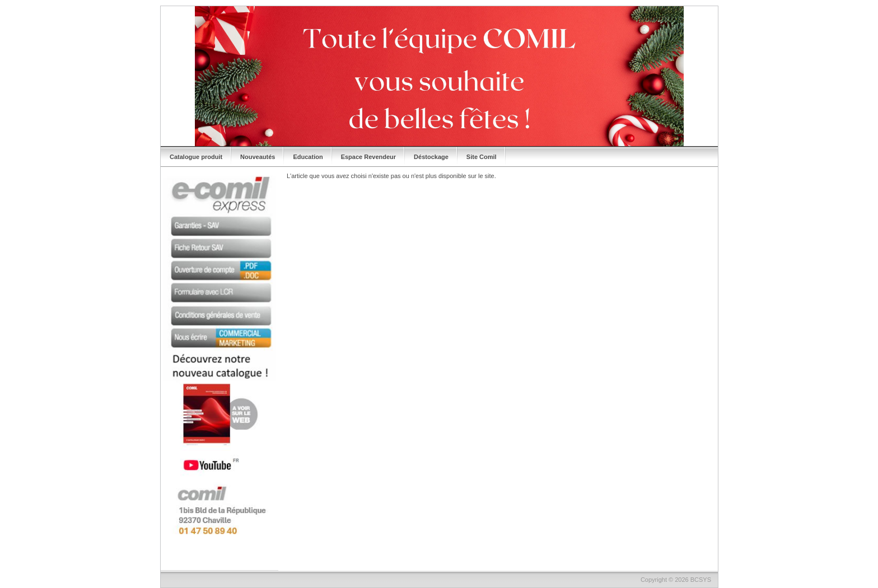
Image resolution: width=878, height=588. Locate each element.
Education (308, 157)
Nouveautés (258, 157)
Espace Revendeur (368, 157)
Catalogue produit (196, 157)
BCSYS (701, 580)
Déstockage (431, 157)
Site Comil (482, 157)
